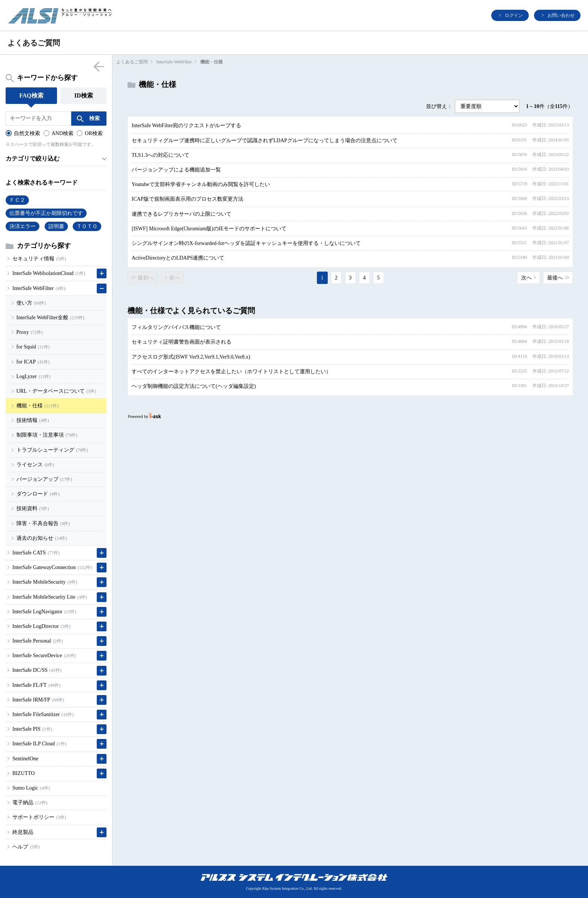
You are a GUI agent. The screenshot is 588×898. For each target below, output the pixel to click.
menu (98, 66)
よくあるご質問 (132, 62)
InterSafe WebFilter (174, 62)
